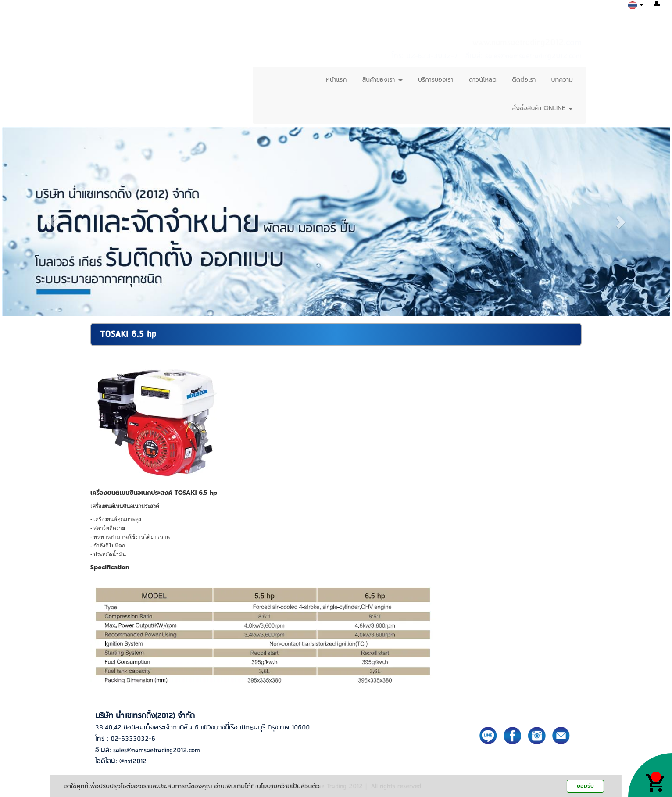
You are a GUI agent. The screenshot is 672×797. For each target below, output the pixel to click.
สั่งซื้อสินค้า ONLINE (543, 108)
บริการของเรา (436, 80)
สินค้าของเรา (382, 80)
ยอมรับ (585, 786)
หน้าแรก (336, 80)
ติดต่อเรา (524, 80)
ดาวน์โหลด (483, 80)
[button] (52, 222)
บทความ (562, 80)
